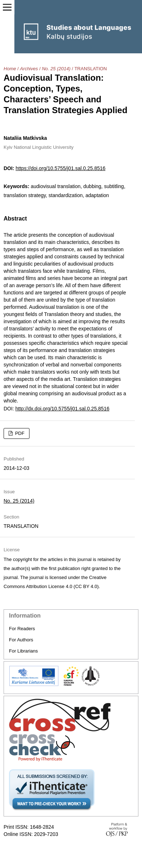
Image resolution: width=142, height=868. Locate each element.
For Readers (22, 629)
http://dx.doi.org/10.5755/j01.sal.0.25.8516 (63, 409)
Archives (29, 69)
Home (10, 69)
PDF (19, 433)
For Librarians (23, 651)
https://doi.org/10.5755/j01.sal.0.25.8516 (60, 168)
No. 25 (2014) (56, 69)
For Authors (21, 640)
